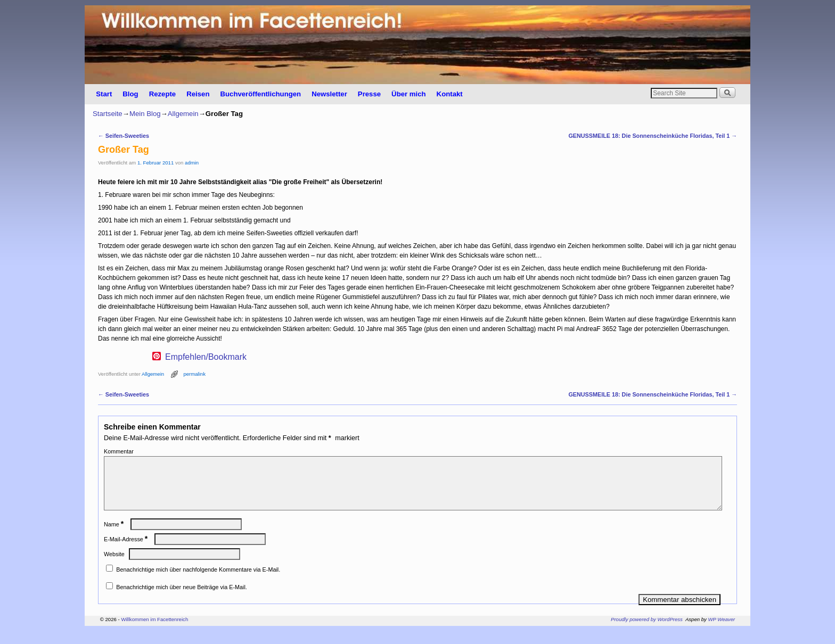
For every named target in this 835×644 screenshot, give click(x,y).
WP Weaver (722, 632)
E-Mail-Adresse (127, 552)
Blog (130, 94)
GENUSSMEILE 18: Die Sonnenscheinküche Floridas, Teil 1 (653, 136)
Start (104, 94)
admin (192, 163)
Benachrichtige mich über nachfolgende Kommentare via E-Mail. (198, 582)
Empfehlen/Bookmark (206, 357)
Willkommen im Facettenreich (154, 632)
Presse (369, 94)
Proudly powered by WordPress (647, 632)
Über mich (409, 94)
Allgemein (183, 114)
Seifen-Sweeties (124, 136)
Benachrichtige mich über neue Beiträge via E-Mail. (181, 600)
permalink (194, 374)
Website (114, 567)
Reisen (198, 94)
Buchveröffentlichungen (260, 94)
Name (115, 537)
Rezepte (163, 94)
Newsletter (329, 94)
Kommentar (119, 451)
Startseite (108, 114)
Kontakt (450, 94)
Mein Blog (145, 114)
